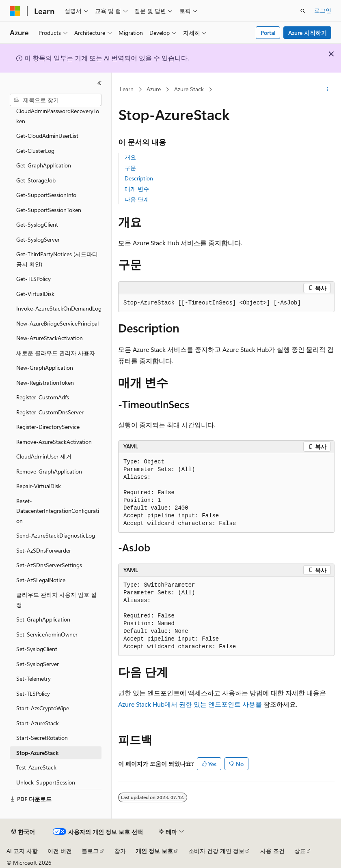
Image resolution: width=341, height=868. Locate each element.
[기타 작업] (327, 90)
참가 (120, 851)
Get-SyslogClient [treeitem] (37, 224)
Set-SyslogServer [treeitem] (38, 664)
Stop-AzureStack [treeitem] (37, 753)
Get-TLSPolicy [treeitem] (33, 279)
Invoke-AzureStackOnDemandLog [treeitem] (59, 308)
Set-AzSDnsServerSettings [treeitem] (49, 565)
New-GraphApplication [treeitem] (45, 368)
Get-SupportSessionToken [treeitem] (49, 210)
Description (139, 178)
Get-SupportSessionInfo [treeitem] (46, 195)
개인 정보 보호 (154, 851)
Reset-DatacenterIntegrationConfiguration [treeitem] (58, 511)
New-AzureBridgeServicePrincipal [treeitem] (57, 323)
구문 (130, 168)
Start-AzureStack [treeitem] (38, 723)
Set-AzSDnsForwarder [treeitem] (44, 550)
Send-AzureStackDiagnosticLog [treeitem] (56, 535)
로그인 (323, 10)
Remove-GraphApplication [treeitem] (49, 471)
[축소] (99, 83)
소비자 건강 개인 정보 (216, 851)
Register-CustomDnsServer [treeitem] (50, 412)
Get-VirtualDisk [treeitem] (35, 294)
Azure (154, 89)
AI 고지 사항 (22, 851)
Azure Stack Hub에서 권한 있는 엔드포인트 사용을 (190, 704)
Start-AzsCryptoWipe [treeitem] (43, 708)
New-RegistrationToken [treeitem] (45, 383)
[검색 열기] (303, 11)
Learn (127, 89)
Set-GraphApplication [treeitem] (43, 619)
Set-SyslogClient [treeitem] (37, 649)
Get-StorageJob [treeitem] (36, 180)
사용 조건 (272, 851)
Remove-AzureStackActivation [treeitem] (54, 442)
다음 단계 (137, 199)
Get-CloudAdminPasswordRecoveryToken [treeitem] (58, 111)
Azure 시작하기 (308, 33)
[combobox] (56, 100)
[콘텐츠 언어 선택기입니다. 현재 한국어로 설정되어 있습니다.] (23, 832)
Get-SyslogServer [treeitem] (38, 239)
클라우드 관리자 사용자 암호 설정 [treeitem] (56, 600)
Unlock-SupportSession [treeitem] (46, 782)
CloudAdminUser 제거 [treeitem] (44, 456)
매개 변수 (137, 189)
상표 (300, 851)
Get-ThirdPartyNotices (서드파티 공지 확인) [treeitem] (57, 259)
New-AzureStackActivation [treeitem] (50, 338)
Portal (268, 33)
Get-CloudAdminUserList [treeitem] (47, 136)
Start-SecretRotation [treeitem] (42, 738)
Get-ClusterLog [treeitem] (35, 151)
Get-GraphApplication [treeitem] (44, 165)
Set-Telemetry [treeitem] (33, 678)
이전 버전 (60, 851)
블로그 (90, 851)
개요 (130, 157)
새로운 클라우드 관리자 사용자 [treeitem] (56, 353)
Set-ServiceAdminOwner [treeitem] (47, 634)
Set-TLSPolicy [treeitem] (33, 693)
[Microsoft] (15, 11)
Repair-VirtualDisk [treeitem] (39, 486)
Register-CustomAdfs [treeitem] (43, 397)
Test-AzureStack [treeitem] (36, 767)
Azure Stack (189, 89)
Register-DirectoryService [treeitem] (48, 427)
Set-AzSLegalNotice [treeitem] (41, 580)
